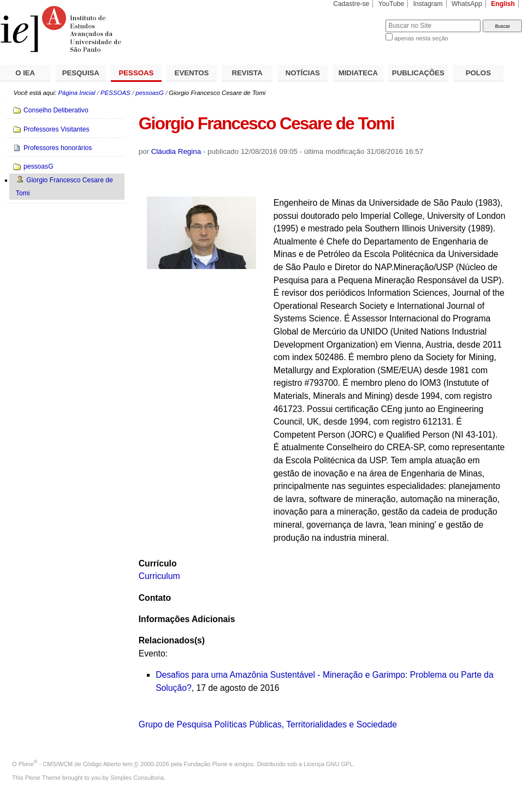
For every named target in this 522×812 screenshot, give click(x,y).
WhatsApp (467, 4)
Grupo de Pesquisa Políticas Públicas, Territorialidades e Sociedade (268, 724)
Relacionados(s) (172, 640)
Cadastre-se (351, 4)
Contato (155, 598)
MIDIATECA (358, 73)
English (503, 4)
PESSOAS (137, 73)
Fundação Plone (206, 764)
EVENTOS (192, 73)
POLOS (478, 73)
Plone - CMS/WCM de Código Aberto (70, 764)
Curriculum (159, 576)
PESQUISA (81, 73)
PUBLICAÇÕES (418, 73)
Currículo (158, 563)
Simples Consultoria (137, 778)
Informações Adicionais (187, 619)
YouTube (391, 4)
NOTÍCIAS (303, 73)
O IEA (25, 73)
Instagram (428, 4)
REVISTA (247, 73)
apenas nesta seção (421, 38)
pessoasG (150, 93)
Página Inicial (76, 93)
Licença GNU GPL (328, 764)
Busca (359, 19)
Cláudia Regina (176, 151)
